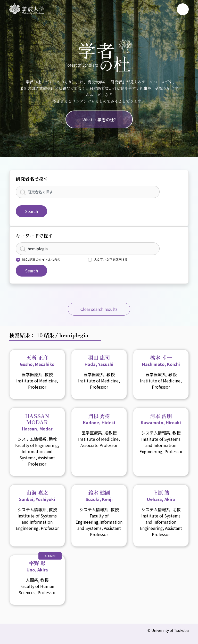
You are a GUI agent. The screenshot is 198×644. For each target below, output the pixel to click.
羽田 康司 (99, 360)
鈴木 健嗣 (99, 496)
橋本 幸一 (161, 360)
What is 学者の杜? (99, 120)
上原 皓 (161, 496)
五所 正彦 (37, 360)
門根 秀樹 (99, 419)
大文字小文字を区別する (111, 259)
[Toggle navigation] (183, 9)
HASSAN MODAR (37, 422)
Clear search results (99, 309)
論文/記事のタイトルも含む (41, 259)
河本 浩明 (161, 419)
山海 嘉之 (37, 496)
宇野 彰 (37, 566)
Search (31, 211)
